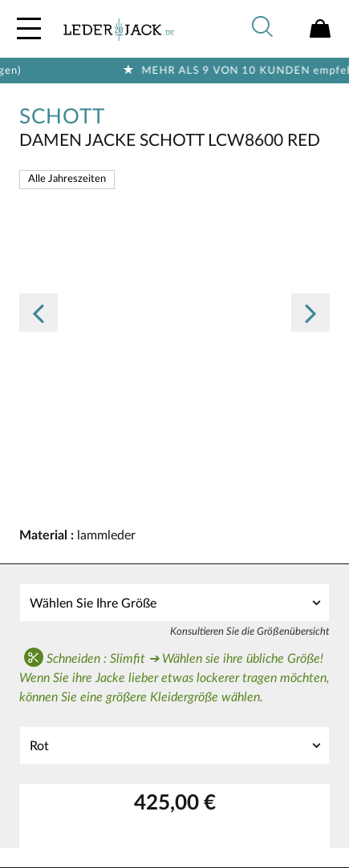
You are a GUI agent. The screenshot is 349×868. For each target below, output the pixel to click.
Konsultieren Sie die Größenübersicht (250, 632)
